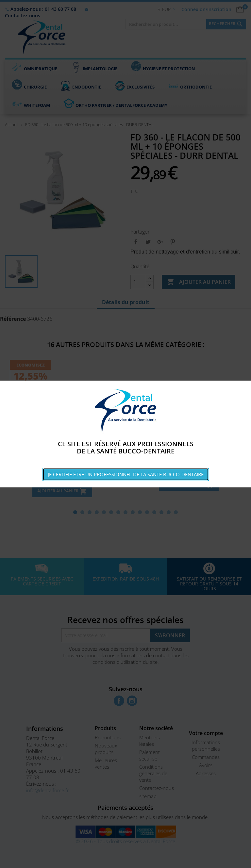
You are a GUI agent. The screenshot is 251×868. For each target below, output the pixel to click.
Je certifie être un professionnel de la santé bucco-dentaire (126, 474)
